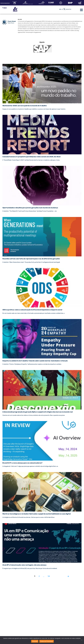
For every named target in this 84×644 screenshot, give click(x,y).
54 (49, 575)
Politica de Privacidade (47, 641)
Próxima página (67, 576)
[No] (82, 640)
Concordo (35, 641)
